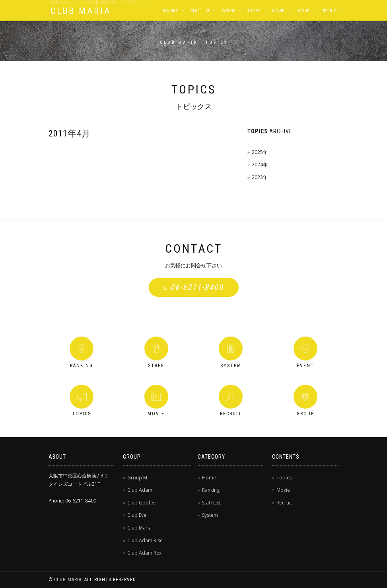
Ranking (170, 11)
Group (303, 11)
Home (209, 478)
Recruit (329, 11)
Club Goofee (142, 503)
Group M (137, 478)
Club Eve (137, 515)
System (229, 11)
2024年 (260, 165)
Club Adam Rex (144, 553)
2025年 (260, 152)
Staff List (200, 11)
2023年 (260, 177)
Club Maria (139, 528)
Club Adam (140, 490)
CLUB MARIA (81, 11)
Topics (254, 11)
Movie (278, 11)
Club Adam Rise (145, 540)
